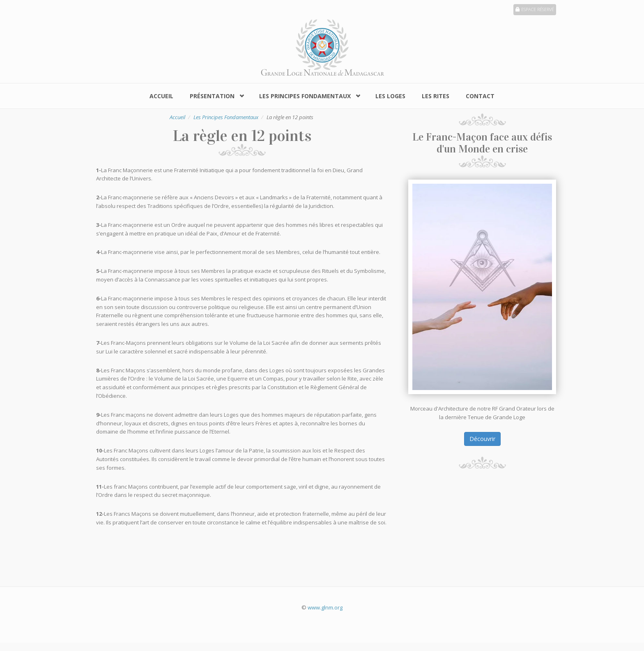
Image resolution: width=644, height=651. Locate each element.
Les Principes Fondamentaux (305, 96)
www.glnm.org (325, 607)
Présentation (212, 96)
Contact (480, 96)
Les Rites (436, 96)
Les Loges (390, 96)
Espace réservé (535, 9)
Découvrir (482, 439)
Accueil (161, 96)
